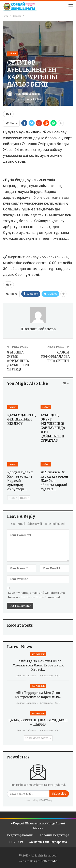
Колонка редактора (54, 835)
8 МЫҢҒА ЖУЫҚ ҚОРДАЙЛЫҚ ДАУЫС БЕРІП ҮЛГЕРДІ (19, 361)
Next (24, 498)
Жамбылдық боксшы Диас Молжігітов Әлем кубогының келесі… (38, 665)
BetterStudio (49, 861)
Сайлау (12, 54)
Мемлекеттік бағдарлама (48, 842)
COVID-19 (16, 842)
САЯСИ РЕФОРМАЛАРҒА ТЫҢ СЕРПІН (55, 357)
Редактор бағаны (20, 835)
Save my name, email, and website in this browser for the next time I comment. (36, 595)
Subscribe (59, 794)
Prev (13, 498)
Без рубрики (38, 654)
